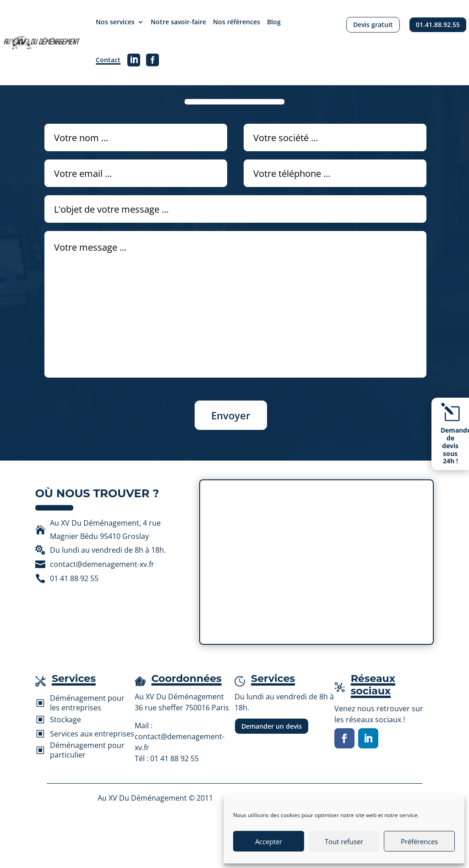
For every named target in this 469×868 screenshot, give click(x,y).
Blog (274, 22)
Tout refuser (344, 841)
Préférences (419, 841)
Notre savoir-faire (178, 22)
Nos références (237, 22)
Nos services (115, 22)
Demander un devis (272, 726)
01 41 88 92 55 (175, 758)
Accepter (269, 841)
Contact (108, 60)
